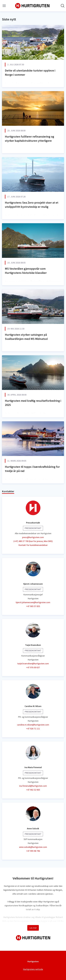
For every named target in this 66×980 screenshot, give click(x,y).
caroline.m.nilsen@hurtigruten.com (33, 725)
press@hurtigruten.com (33, 537)
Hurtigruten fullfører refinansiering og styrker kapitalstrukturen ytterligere (30, 139)
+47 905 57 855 (33, 606)
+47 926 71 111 (33, 729)
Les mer (33, 928)
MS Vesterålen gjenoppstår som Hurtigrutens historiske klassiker (26, 271)
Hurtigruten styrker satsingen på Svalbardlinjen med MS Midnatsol (26, 337)
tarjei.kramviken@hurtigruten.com (33, 664)
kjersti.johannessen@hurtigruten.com (33, 602)
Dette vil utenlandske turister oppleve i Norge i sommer (30, 73)
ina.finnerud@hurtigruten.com (33, 786)
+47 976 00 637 (33, 667)
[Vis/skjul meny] (4, 6)
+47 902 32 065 (33, 790)
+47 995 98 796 (33, 851)
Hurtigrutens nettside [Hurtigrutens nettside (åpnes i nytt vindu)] (33, 969)
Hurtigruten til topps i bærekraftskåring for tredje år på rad (32, 469)
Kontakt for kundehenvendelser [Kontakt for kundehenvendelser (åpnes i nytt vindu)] (33, 545)
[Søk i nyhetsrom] (63, 6)
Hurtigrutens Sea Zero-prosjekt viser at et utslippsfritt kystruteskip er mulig (32, 205)
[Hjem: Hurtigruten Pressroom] (32, 6)
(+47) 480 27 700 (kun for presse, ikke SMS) (33, 541)
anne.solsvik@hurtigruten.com (33, 847)
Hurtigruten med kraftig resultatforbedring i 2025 (33, 403)
